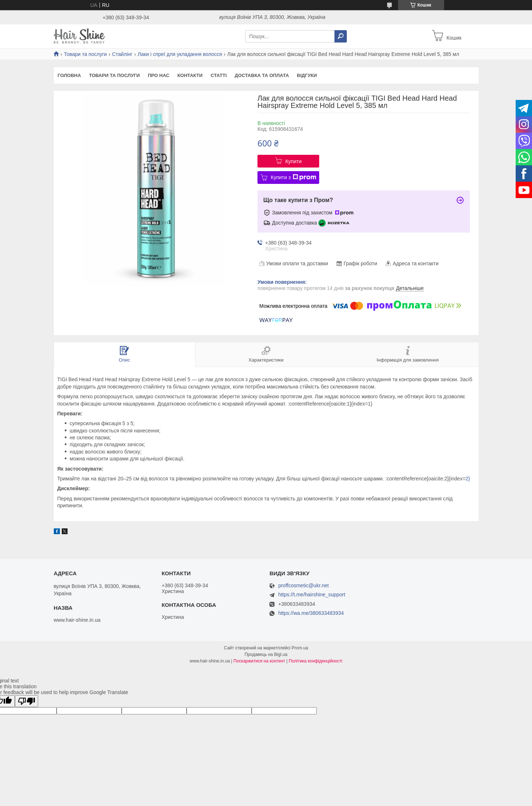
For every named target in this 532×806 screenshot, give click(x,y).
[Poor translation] (27, 701)
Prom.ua (300, 648)
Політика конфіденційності (316, 661)
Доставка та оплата (262, 75)
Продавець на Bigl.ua (266, 654)
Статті (219, 75)
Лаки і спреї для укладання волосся (180, 54)
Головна (69, 75)
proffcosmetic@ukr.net (303, 586)
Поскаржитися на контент (259, 661)
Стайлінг (122, 54)
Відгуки (307, 75)
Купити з (294, 177)
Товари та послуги (85, 54)
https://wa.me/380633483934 (311, 613)
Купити (294, 161)
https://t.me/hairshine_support (312, 595)
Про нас (159, 75)
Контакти (190, 75)
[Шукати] (341, 36)
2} (468, 479)
